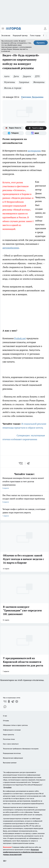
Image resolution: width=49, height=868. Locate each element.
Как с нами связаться (11, 744)
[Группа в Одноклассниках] (9, 701)
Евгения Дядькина (32, 97)
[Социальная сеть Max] (36, 133)
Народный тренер (20, 35)
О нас (5, 716)
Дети (16, 76)
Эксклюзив (6, 35)
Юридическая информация (13, 758)
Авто (7, 76)
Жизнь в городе (13, 88)
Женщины (39, 82)
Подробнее (7, 787)
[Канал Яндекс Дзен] (36, 128)
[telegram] (29, 463)
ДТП (37, 76)
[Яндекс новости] (13, 128)
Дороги (27, 76)
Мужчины (9, 82)
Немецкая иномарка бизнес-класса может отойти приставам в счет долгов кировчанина (24, 483)
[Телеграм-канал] (13, 133)
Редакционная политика (12, 753)
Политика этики (9, 739)
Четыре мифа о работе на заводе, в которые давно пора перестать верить (24, 513)
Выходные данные (10, 763)
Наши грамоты (8, 735)
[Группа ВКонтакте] (5, 701)
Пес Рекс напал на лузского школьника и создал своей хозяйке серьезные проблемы (24, 499)
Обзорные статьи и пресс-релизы (15, 725)
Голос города (35, 35)
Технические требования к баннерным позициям (21, 749)
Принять (41, 43)
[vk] (21, 463)
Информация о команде (12, 730)
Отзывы (6, 721)
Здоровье (24, 82)
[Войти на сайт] (45, 28)
